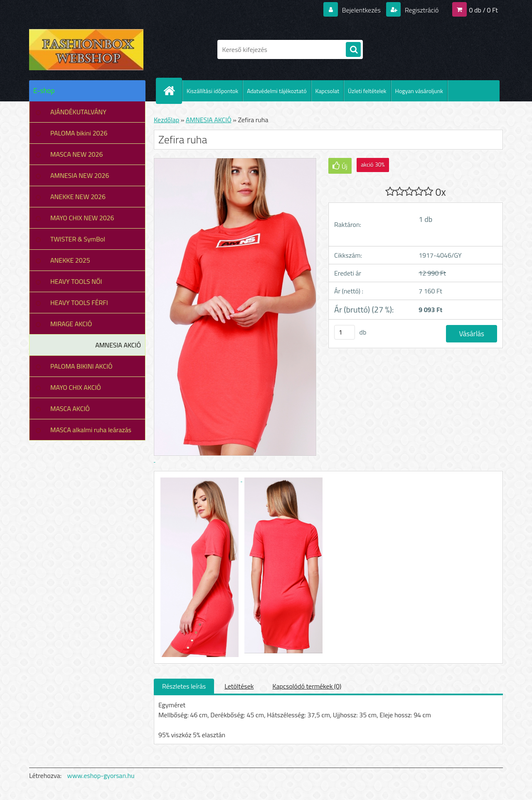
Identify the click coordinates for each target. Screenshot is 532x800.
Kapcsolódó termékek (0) (307, 686)
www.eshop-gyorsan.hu (101, 775)
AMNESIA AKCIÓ (118, 345)
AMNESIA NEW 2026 (80, 175)
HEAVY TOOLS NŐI (76, 281)
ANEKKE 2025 (70, 260)
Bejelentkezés (361, 10)
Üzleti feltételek (367, 91)
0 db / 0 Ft (484, 10)
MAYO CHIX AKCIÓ (76, 387)
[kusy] (345, 332)
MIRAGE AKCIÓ (71, 324)
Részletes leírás (184, 686)
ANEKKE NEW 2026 (78, 197)
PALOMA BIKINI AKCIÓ (81, 366)
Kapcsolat (328, 91)
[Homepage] (172, 91)
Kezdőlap (166, 120)
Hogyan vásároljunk (419, 91)
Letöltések (239, 686)
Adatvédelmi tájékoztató (277, 91)
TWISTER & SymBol (78, 239)
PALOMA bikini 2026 (79, 133)
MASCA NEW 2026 (77, 154)
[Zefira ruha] (200, 479)
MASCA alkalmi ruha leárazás (91, 430)
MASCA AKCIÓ (70, 409)
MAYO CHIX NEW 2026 (82, 218)
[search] (353, 50)
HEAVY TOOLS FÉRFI (79, 303)
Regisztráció (421, 10)
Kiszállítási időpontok (212, 91)
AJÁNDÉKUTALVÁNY (78, 112)
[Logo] (86, 49)
